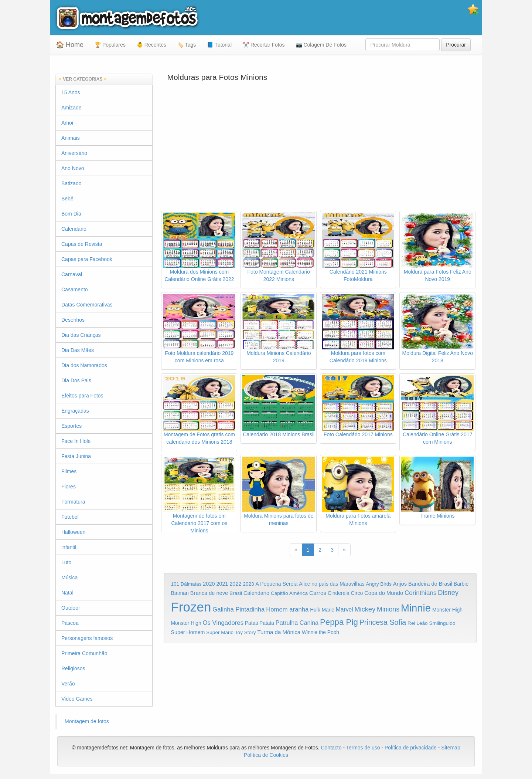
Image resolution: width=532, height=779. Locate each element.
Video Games (77, 699)
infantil (69, 547)
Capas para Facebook (87, 259)
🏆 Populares (110, 45)
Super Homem (188, 632)
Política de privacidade (411, 748)
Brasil (236, 593)
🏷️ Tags (187, 45)
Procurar (456, 45)
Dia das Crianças (81, 335)
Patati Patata (260, 623)
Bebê (67, 199)
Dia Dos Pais (76, 380)
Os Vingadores (223, 623)
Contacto (332, 748)
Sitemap (451, 748)
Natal (67, 593)
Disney (448, 592)
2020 (209, 584)
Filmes (69, 471)
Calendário (74, 229)
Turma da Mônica (279, 632)
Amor (67, 123)
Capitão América (289, 593)
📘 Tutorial (219, 45)
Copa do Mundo (384, 593)
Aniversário (74, 153)
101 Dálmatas (186, 584)
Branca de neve (209, 593)
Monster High (447, 610)
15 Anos (71, 92)
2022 (235, 584)
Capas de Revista (82, 244)
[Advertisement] (320, 152)
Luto (66, 562)
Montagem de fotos (87, 721)
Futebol (70, 517)
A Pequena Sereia (277, 584)
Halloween (73, 532)
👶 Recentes (151, 45)
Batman (180, 593)
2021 (222, 584)
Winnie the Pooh (320, 632)
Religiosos (73, 668)
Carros (318, 593)
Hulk (315, 610)
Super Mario (220, 632)
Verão (68, 684)
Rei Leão (418, 623)
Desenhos (73, 320)
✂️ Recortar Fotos (264, 45)
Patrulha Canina (297, 623)
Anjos (400, 584)
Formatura (73, 502)
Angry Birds (379, 584)
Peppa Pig (339, 622)
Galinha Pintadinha (238, 609)
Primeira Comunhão (84, 653)
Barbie (461, 584)
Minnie (416, 608)
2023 (248, 584)
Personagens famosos (87, 638)
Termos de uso (363, 748)
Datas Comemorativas (87, 305)
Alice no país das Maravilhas (332, 584)
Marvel (345, 609)
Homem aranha (287, 609)
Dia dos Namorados (84, 365)
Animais (71, 138)
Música (69, 578)
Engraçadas (75, 411)
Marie (328, 610)
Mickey (365, 609)
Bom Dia (71, 214)
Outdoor (71, 608)
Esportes (71, 426)
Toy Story (245, 632)
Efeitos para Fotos (82, 396)
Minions (388, 609)
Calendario (256, 593)
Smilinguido (442, 623)
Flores (69, 487)
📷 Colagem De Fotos (321, 45)
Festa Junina (76, 456)
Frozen (191, 607)
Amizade (71, 108)
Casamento (75, 289)
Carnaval (72, 274)
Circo (357, 593)
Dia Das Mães (78, 350)
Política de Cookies (266, 755)
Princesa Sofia (383, 622)
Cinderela (339, 593)
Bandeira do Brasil (430, 584)
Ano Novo (73, 168)
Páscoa (70, 623)
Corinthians (420, 593)
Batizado (71, 183)
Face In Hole (76, 441)
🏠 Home (70, 45)
